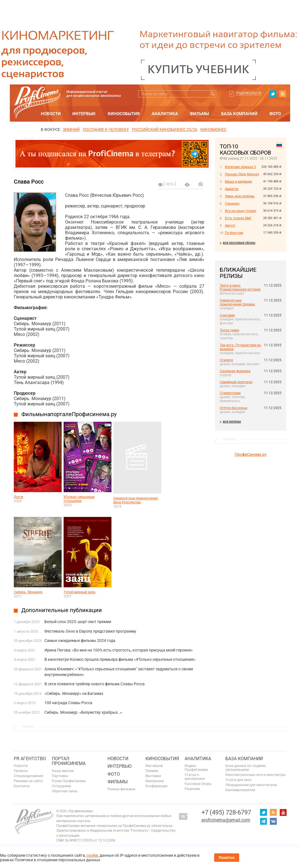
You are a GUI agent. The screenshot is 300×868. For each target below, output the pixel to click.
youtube (283, 812)
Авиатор (232, 189)
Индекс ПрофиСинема (196, 768)
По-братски (234, 233)
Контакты (22, 786)
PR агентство (30, 759)
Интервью (84, 114)
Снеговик (227, 315)
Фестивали (154, 766)
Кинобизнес (213, 130)
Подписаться (248, 93)
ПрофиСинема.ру (251, 454)
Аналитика (165, 114)
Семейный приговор (236, 382)
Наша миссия (63, 771)
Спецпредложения (29, 776)
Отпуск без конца (234, 408)
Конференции (156, 786)
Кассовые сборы (198, 784)
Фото (275, 114)
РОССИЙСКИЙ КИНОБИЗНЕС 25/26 (165, 130)
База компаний (239, 114)
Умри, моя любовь (240, 196)
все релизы (232, 421)
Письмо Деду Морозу (242, 174)
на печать (187, 185)
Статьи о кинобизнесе (195, 777)
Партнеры (60, 776)
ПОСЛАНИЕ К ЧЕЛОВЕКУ (106, 130)
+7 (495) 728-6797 (226, 812)
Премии (152, 771)
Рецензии (192, 789)
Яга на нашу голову (241, 211)
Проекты (21, 771)
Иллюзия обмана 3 (240, 167)
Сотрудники (61, 786)
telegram (263, 821)
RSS (283, 94)
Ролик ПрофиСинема (69, 781)
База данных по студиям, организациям (246, 768)
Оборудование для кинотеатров (251, 785)
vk (273, 821)
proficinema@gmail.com (226, 820)
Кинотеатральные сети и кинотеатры (255, 775)
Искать (213, 94)
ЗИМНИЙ (71, 130)
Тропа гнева (230, 330)
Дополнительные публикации (62, 610)
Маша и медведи (238, 182)
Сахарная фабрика (235, 371)
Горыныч (232, 204)
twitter (273, 94)
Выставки (153, 776)
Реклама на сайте (28, 781)
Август (230, 226)
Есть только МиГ (238, 218)
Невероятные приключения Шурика (237, 302)
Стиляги (226, 360)
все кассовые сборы (239, 243)
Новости (51, 114)
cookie (92, 855)
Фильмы (199, 114)
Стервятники (230, 393)
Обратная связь (65, 791)
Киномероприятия (240, 790)
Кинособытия (124, 114)
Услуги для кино (239, 780)
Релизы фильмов (121, 789)
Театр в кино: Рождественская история (240, 287)
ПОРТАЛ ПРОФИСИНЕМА (69, 761)
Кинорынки (155, 781)
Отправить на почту (201, 184)
